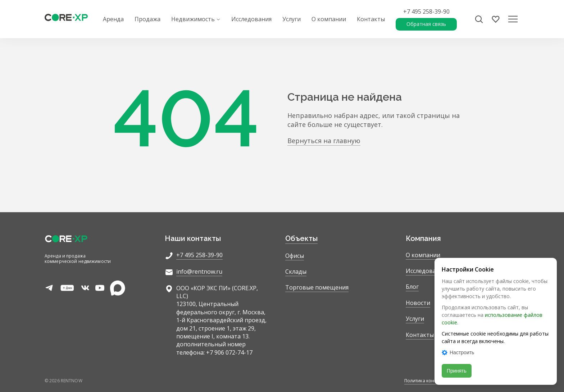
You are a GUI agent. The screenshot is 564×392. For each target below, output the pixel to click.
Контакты (371, 19)
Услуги (292, 19)
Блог (412, 287)
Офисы (295, 256)
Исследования (251, 19)
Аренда (113, 19)
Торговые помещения (317, 287)
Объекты (301, 238)
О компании (329, 19)
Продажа (147, 19)
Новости (418, 303)
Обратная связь (426, 24)
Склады (296, 272)
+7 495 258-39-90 (426, 12)
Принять (457, 371)
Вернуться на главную (324, 141)
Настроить (458, 352)
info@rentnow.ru (199, 272)
